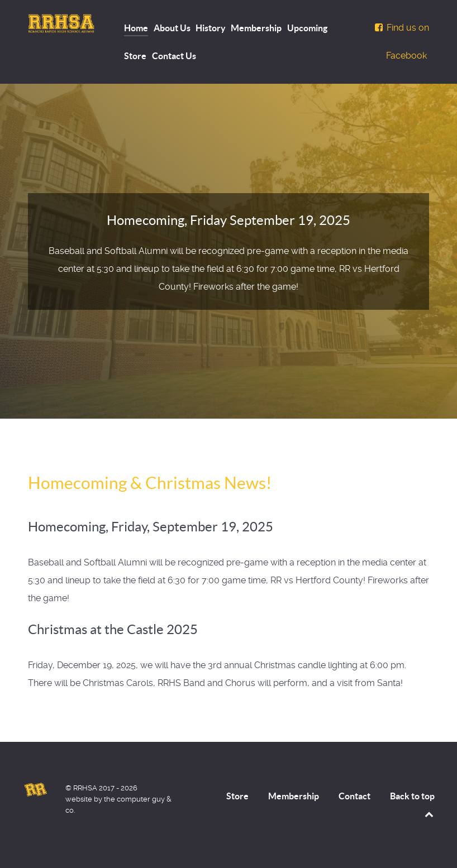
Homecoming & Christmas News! (150, 483)
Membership (294, 796)
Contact (354, 796)
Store (237, 796)
